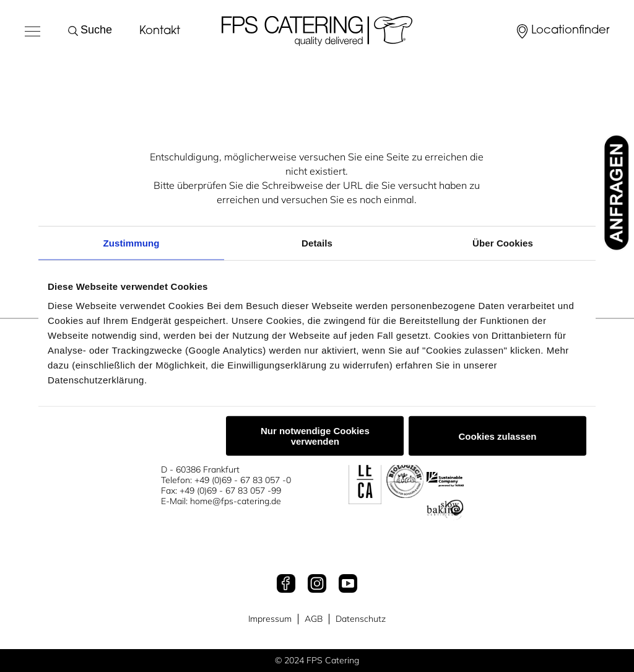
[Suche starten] (76, 31)
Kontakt (160, 32)
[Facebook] (286, 585)
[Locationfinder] (562, 31)
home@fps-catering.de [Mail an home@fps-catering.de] (236, 501)
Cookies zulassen (498, 436)
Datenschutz (361, 619)
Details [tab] (317, 242)
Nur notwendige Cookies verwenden (315, 436)
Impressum (270, 619)
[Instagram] (317, 585)
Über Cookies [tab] (503, 242)
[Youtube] (348, 585)
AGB (314, 619)
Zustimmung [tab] (132, 242)
